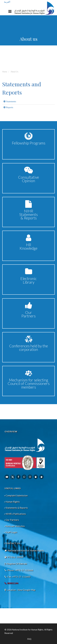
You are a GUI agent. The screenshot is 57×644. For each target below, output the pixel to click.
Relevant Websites (15, 526)
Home (5, 72)
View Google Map (26, 590)
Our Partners (12, 520)
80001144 (13, 583)
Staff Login (11, 532)
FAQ (29, 639)
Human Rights (12, 502)
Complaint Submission (16, 495)
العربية (7, 2)
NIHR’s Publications (15, 514)
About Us (15, 72)
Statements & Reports (16, 508)
